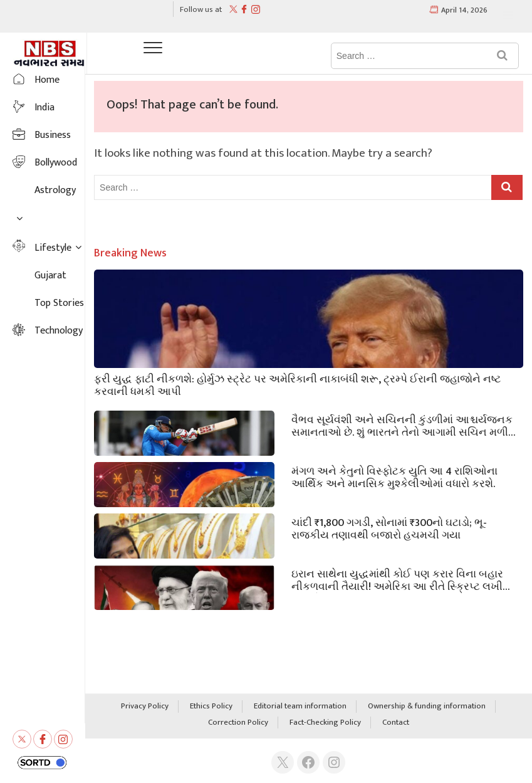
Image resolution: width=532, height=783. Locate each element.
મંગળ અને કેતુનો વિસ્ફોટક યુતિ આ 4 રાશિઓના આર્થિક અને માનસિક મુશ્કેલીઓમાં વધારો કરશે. (394, 476)
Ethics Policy (211, 707)
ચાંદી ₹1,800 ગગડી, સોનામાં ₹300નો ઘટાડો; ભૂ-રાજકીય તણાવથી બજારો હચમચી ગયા (389, 528)
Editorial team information (300, 707)
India (44, 108)
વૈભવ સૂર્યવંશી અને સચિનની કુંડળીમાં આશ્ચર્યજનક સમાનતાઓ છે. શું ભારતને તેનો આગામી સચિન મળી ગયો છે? (402, 425)
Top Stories (59, 303)
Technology (59, 331)
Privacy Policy (145, 707)
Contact (396, 723)
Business (53, 135)
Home (47, 80)
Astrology (55, 190)
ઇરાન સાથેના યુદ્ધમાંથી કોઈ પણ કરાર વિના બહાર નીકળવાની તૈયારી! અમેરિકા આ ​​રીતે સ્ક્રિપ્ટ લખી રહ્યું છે (397, 579)
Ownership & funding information (427, 707)
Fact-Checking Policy (325, 723)
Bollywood (56, 163)
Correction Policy (238, 723)
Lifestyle (53, 248)
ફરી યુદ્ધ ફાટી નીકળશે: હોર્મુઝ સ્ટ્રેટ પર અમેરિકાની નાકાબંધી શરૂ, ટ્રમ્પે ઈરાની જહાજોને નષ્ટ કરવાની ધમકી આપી (297, 384)
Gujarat (50, 276)
